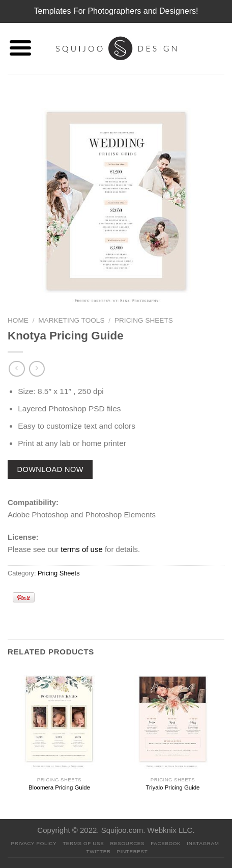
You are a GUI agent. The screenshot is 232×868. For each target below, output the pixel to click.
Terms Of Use (83, 843)
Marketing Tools (71, 320)
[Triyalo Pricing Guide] (173, 720)
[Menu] (20, 48)
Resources (127, 843)
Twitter (99, 851)
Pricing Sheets (144, 320)
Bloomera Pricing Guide (59, 787)
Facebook (166, 843)
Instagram (203, 843)
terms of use (82, 549)
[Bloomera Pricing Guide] (59, 720)
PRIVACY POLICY (34, 843)
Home (18, 320)
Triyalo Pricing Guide (172, 787)
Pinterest (133, 851)
